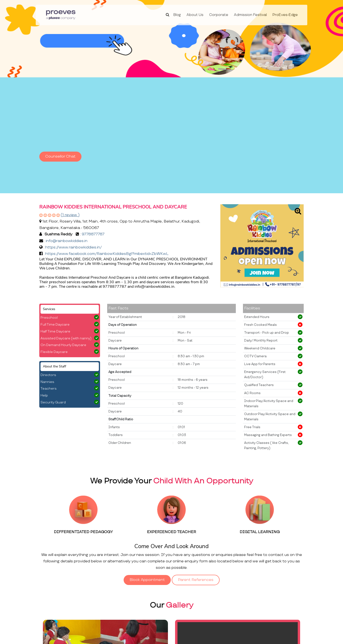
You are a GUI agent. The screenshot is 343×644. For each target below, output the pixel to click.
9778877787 (93, 234)
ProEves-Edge (285, 15)
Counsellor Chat (60, 156)
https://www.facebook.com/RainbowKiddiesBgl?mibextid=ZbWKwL (107, 254)
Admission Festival (250, 15)
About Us (195, 15)
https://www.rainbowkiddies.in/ (73, 247)
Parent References (196, 580)
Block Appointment (147, 580)
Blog (177, 15)
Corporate (219, 15)
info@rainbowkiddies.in (67, 241)
